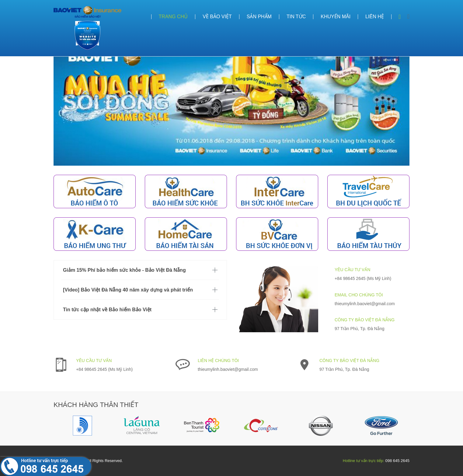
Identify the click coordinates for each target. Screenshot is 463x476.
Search (400, 17)
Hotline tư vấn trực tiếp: (364, 461)
